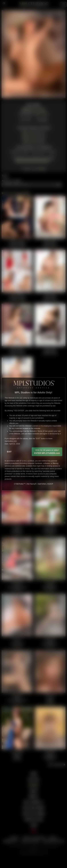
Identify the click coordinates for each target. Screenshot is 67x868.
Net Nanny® (32, 484)
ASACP (50, 484)
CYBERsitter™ (20, 484)
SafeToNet (42, 484)
